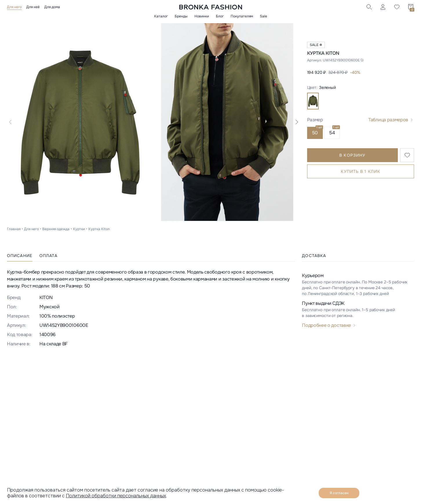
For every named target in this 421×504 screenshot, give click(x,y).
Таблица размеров (388, 120)
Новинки (202, 16)
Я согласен (339, 493)
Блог (220, 16)
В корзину (352, 155)
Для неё (33, 7)
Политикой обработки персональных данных (116, 496)
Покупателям (242, 16)
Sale (264, 16)
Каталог (161, 16)
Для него (14, 7)
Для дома (52, 7)
